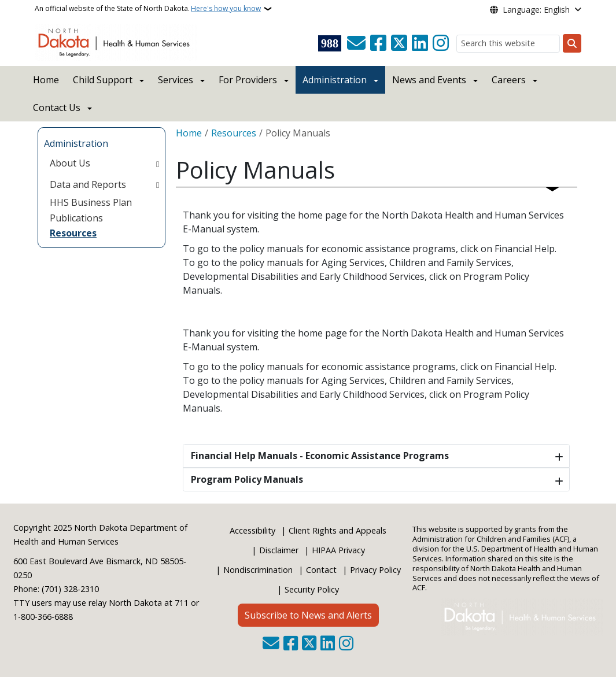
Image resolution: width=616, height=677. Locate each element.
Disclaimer (279, 550)
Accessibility (252, 530)
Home (46, 80)
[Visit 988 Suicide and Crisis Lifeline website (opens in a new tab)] (330, 43)
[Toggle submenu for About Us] (158, 163)
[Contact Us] (356, 43)
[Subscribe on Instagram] (441, 43)
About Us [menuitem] (70, 163)
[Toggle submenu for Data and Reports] (158, 184)
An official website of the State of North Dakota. (148, 9)
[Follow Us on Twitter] (399, 43)
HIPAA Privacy (338, 550)
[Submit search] (572, 43)
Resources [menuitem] (73, 233)
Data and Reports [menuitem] (88, 184)
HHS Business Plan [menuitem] (91, 202)
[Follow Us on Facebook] (378, 43)
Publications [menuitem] (76, 218)
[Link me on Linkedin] (420, 43)
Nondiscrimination (258, 570)
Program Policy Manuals (247, 479)
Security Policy (312, 589)
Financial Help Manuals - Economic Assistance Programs (320, 456)
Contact (321, 570)
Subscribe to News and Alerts (308, 615)
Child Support (103, 80)
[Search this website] (508, 44)
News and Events (429, 80)
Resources (234, 133)
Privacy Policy (375, 570)
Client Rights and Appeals (337, 530)
